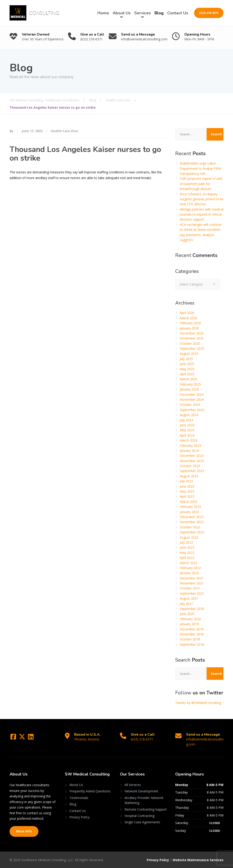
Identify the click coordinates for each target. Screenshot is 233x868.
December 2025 (192, 333)
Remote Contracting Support (146, 809)
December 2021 (192, 578)
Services (143, 13)
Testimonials (79, 798)
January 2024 (189, 451)
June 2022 (187, 547)
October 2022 (190, 527)
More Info (24, 831)
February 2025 (190, 384)
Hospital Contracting (139, 816)
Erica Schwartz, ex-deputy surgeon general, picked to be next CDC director (202, 199)
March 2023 (189, 502)
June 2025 (187, 364)
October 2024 (190, 404)
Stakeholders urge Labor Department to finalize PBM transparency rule (200, 168)
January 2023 (189, 512)
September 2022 (192, 532)
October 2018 (190, 639)
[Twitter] (23, 738)
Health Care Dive (64, 131)
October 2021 (190, 588)
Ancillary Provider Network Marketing (144, 800)
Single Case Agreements (142, 822)
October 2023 (190, 466)
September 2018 (192, 644)
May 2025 (187, 369)
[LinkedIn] (31, 738)
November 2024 (192, 399)
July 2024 (186, 420)
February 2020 (190, 619)
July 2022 (186, 542)
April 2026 (187, 313)
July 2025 (186, 359)
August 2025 (189, 353)
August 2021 (189, 598)
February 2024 (190, 446)
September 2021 (192, 593)
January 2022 (189, 573)
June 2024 (187, 425)
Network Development (141, 791)
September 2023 (192, 471)
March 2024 (189, 440)
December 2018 (192, 629)
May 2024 (187, 430)
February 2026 (190, 323)
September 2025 (192, 348)
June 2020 (187, 614)
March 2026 (189, 318)
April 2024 (187, 435)
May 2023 (187, 491)
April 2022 (187, 558)
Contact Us (178, 13)
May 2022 (187, 553)
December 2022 (192, 517)
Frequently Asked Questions (90, 791)
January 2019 (189, 624)
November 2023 (192, 461)
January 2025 (189, 389)
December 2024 (192, 394)
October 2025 (190, 343)
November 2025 (192, 338)
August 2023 (189, 476)
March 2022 (189, 563)
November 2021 (192, 583)
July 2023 (186, 481)
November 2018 (192, 634)
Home (103, 13)
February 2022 (190, 568)
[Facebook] (14, 738)
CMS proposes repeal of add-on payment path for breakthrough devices (201, 184)
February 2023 (190, 507)
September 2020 (192, 609)
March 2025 (189, 379)
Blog (159, 13)
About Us (122, 13)
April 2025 (187, 374)
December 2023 (192, 456)
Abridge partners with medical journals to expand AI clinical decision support (202, 214)
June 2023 (187, 486)
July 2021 (186, 604)
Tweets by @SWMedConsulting (198, 703)
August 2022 (189, 537)
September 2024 (192, 410)
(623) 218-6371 (209, 13)
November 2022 (192, 522)
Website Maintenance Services (198, 860)
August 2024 (189, 415)
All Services (133, 785)
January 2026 (189, 328)
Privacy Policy (79, 817)
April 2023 (187, 496)
